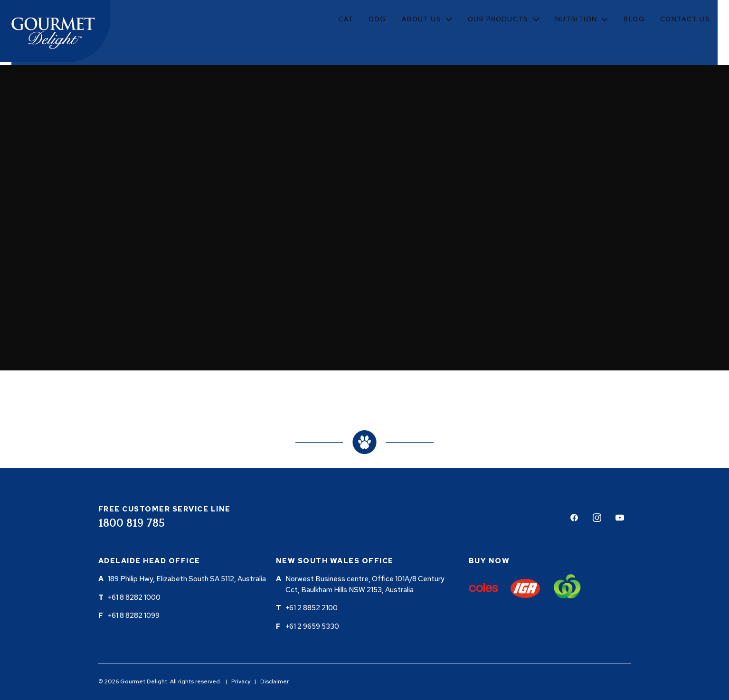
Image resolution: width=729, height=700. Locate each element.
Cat (346, 19)
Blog (634, 19)
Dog (378, 19)
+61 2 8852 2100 (312, 608)
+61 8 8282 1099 (134, 615)
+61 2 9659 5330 (312, 626)
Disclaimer (275, 681)
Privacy (241, 681)
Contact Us (685, 19)
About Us (421, 19)
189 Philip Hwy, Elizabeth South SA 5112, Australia (187, 579)
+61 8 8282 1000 (134, 597)
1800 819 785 (132, 523)
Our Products (498, 19)
